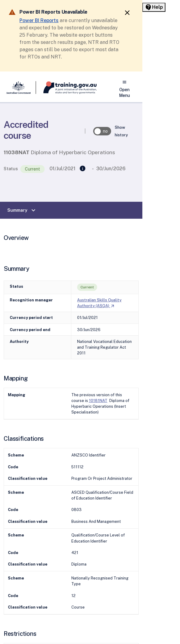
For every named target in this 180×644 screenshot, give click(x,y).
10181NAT (98, 401)
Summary (22, 210)
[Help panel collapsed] (154, 7)
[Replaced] (83, 169)
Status (11, 169)
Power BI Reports (39, 20)
